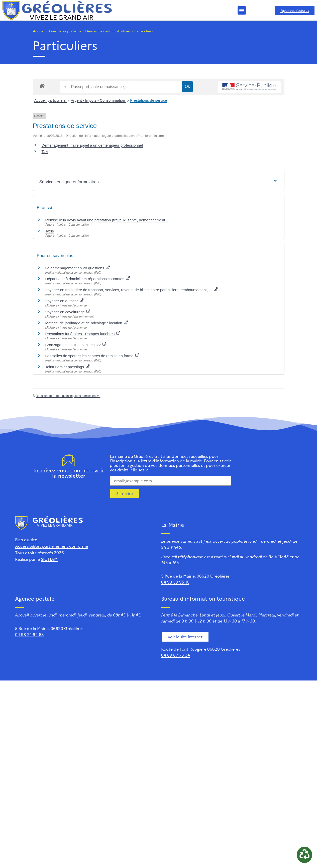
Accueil (39, 31)
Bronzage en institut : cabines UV (76, 345)
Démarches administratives (108, 31)
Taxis (50, 231)
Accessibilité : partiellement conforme (51, 546)
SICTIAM (49, 559)
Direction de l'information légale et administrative (68, 396)
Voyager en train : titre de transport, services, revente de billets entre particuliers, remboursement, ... (131, 290)
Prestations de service (149, 100)
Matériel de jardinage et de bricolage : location (87, 323)
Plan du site (26, 539)
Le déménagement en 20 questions (78, 268)
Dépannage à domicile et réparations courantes (88, 279)
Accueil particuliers (50, 100)
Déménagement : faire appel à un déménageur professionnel (92, 145)
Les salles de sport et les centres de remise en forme (92, 356)
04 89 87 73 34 (176, 655)
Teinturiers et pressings (67, 367)
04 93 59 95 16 (175, 582)
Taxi (45, 151)
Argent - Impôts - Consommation (98, 100)
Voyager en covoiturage (68, 312)
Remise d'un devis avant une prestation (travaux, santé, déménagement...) (108, 220)
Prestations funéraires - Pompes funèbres (83, 334)
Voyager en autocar (64, 301)
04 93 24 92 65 (29, 634)
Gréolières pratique (65, 31)
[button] (242, 10)
